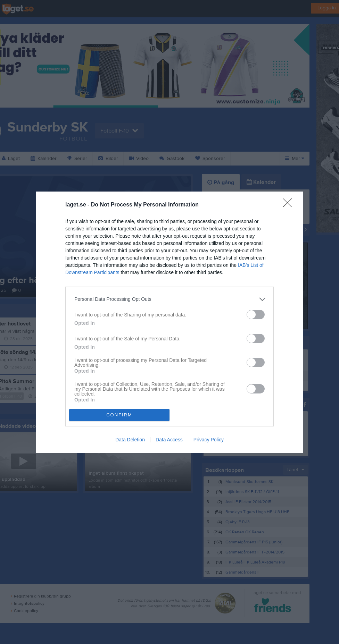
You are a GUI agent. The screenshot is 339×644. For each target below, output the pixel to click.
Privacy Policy (209, 440)
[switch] (256, 315)
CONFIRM (119, 415)
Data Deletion (130, 440)
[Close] (290, 205)
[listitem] (169, 299)
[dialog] (169, 322)
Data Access (169, 440)
